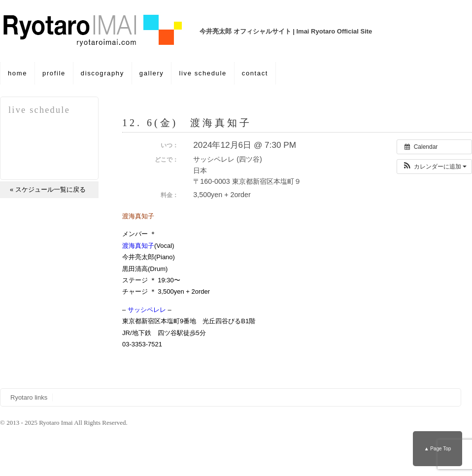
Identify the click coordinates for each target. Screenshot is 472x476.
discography (102, 73)
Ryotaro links (29, 397)
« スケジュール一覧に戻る (48, 189)
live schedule (202, 73)
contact (255, 73)
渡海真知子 (138, 246)
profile (54, 73)
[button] (434, 167)
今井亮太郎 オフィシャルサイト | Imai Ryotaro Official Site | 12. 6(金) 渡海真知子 (99, 31)
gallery (152, 73)
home (17, 73)
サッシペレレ (147, 310)
